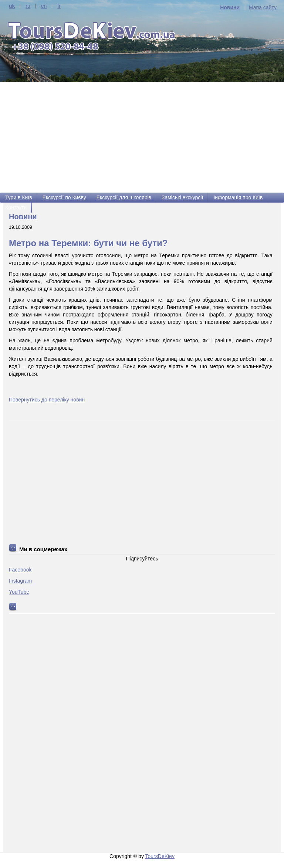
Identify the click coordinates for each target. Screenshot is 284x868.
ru (28, 6)
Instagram (20, 581)
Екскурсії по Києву (64, 197)
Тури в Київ (19, 197)
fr (59, 6)
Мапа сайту (263, 7)
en (44, 6)
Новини (230, 7)
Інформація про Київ (238, 197)
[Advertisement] (142, 137)
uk (12, 6)
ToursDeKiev (160, 856)
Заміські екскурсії (182, 197)
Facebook (20, 570)
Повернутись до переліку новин (47, 400)
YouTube (19, 592)
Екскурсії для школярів (124, 197)
